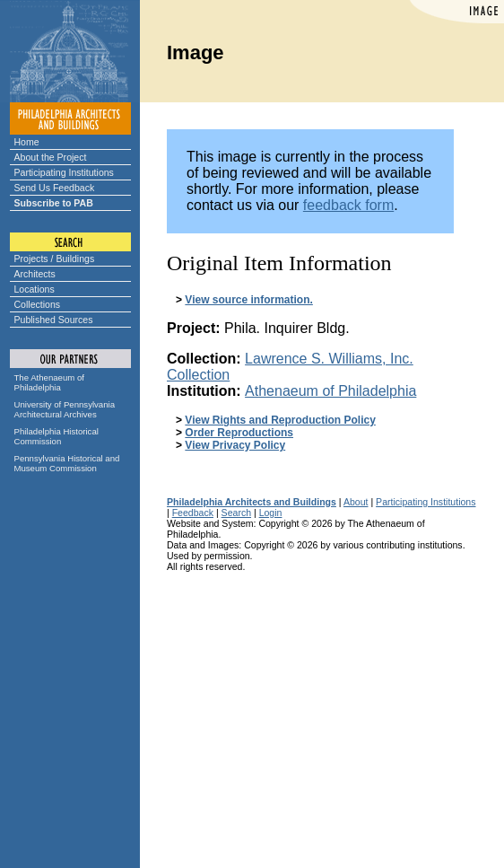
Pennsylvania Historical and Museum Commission (67, 463)
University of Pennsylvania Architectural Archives (65, 409)
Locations (35, 289)
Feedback (193, 513)
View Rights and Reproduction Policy (280, 420)
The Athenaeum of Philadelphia (49, 382)
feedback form (348, 205)
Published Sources (54, 320)
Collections (38, 304)
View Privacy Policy (235, 445)
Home (27, 142)
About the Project (51, 157)
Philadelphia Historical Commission (56, 436)
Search (236, 513)
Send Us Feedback (55, 188)
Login (271, 513)
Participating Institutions (64, 172)
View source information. (248, 300)
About (356, 502)
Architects (35, 274)
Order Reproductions (239, 433)
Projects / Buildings (55, 259)
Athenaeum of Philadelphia (330, 391)
